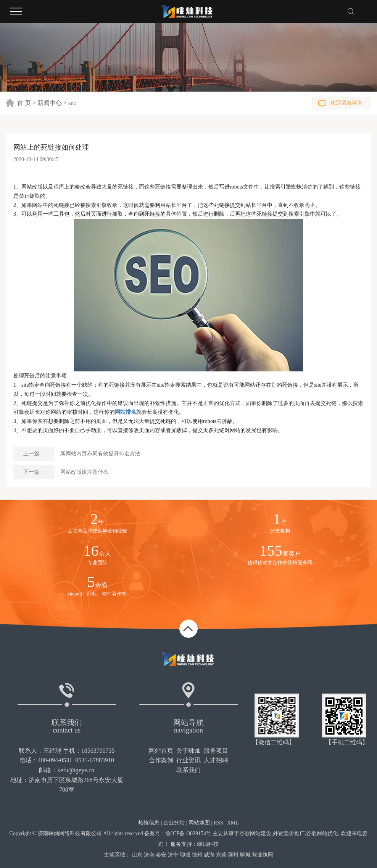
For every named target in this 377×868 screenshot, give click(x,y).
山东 (137, 855)
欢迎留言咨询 (346, 103)
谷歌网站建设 (255, 833)
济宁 (173, 855)
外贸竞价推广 (289, 833)
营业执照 (263, 855)
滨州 (233, 855)
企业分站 (174, 823)
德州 (197, 855)
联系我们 (188, 770)
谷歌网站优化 (322, 833)
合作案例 (161, 760)
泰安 (161, 855)
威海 (209, 855)
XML (233, 823)
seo (72, 103)
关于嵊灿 (188, 751)
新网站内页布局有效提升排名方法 (100, 454)
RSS (218, 823)
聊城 (185, 855)
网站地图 (199, 823)
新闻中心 (50, 103)
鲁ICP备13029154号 (188, 833)
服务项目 (216, 751)
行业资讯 (188, 760)
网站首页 (161, 751)
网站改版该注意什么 (84, 472)
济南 (149, 855)
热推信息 (149, 823)
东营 (221, 855)
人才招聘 (216, 760)
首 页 (24, 103)
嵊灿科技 (208, 844)
